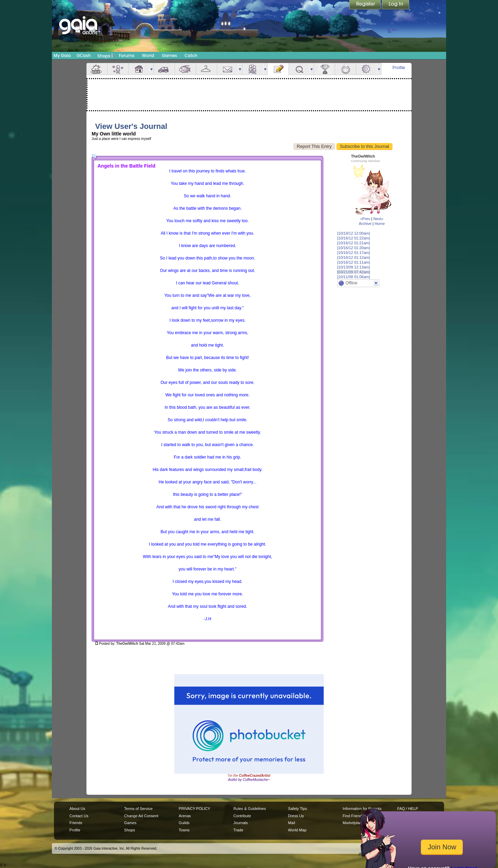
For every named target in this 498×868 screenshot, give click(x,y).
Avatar (118, 69)
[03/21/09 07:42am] (354, 272)
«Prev (365, 219)
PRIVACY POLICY (195, 809)
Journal (278, 69)
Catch (191, 55)
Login (396, 5)
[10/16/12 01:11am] (354, 262)
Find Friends (353, 816)
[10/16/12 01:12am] (354, 257)
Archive (365, 224)
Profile (399, 68)
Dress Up (296, 816)
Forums (126, 55)
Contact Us (79, 816)
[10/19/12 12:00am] (354, 233)
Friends (253, 69)
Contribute (242, 816)
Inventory (206, 69)
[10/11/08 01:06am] (354, 277)
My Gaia (62, 55)
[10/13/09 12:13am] (354, 267)
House (139, 69)
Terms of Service (138, 809)
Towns (184, 830)
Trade (238, 830)
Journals (241, 823)
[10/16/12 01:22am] (354, 238)
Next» (378, 219)
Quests (299, 69)
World (148, 55)
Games (169, 55)
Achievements (324, 69)
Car (164, 69)
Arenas (185, 816)
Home (380, 224)
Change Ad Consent (141, 816)
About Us (77, 809)
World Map (297, 830)
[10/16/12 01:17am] (354, 253)
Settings (367, 69)
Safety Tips (298, 809)
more (151, 69)
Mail (228, 69)
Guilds (184, 823)
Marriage (345, 69)
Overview (97, 69)
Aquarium (185, 69)
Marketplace (353, 823)
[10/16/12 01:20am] (354, 248)
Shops (105, 56)
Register (366, 5)
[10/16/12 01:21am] (354, 243)
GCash (84, 55)
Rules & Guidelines (250, 809)
